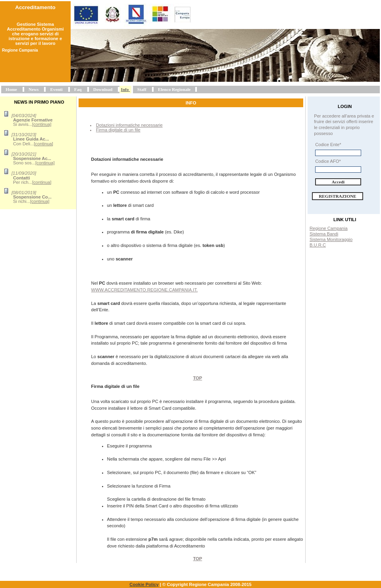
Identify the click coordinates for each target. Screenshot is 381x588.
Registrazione (338, 196)
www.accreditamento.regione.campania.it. (145, 290)
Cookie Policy (144, 584)
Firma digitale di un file (118, 130)
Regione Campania (329, 228)
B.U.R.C (318, 245)
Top (197, 378)
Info (125, 89)
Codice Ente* (328, 145)
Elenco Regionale (174, 89)
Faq (78, 89)
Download (103, 89)
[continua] (42, 124)
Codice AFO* (328, 161)
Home (11, 89)
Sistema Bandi (324, 234)
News (34, 89)
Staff (142, 89)
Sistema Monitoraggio (331, 239)
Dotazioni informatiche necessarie (129, 125)
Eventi (57, 89)
